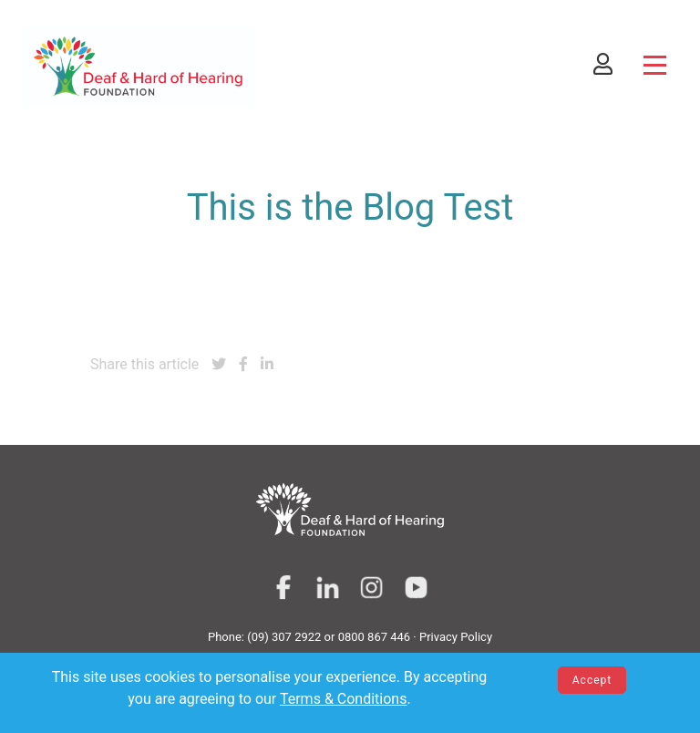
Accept (592, 680)
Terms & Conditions (344, 699)
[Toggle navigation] (655, 65)
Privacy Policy (456, 637)
